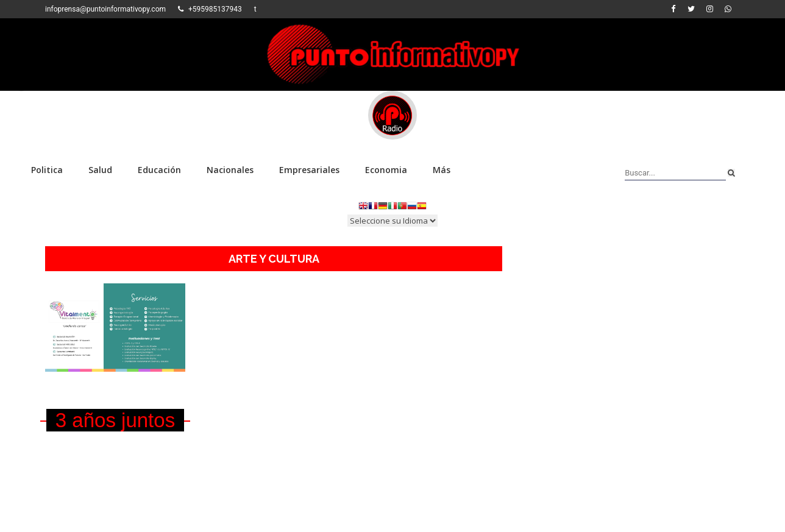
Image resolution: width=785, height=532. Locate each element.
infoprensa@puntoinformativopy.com (105, 9)
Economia (386, 170)
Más (442, 170)
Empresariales (309, 170)
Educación (159, 170)
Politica (47, 170)
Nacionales (230, 170)
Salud (100, 170)
